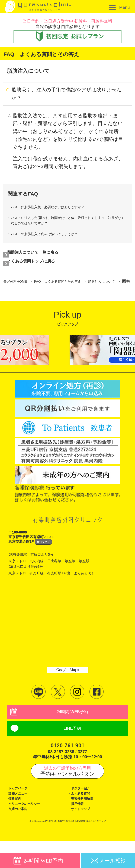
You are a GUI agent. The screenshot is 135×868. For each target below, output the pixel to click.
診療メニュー (21, 815)
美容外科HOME (18, 290)
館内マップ (43, 557)
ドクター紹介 (84, 808)
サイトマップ (84, 835)
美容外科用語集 (86, 822)
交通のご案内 (21, 835)
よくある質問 (84, 815)
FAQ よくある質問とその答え (70, 290)
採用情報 (79, 829)
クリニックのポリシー (30, 829)
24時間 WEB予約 (72, 728)
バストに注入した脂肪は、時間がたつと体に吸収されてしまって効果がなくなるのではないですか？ (67, 223)
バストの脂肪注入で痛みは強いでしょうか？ (54, 239)
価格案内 (17, 822)
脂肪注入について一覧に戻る (43, 258)
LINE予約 (72, 747)
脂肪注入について (26, 297)
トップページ (22, 808)
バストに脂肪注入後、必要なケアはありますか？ (58, 208)
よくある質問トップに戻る (41, 269)
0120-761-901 (67, 764)
